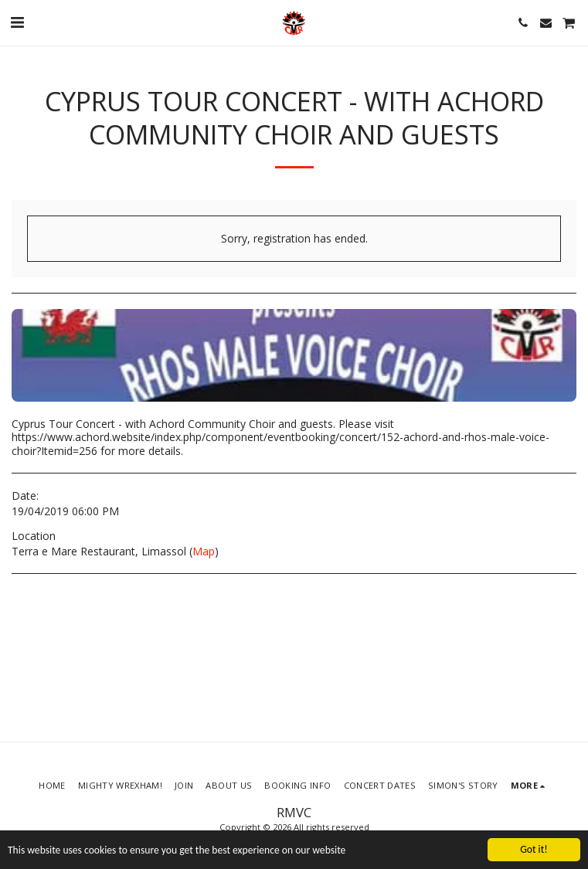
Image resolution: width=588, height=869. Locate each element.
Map (204, 551)
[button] (17, 22)
